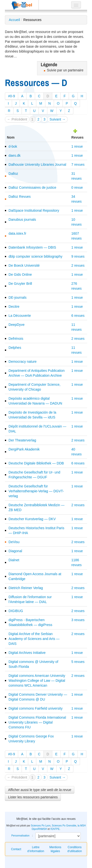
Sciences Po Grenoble (64, 826)
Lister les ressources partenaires (33, 797)
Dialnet (14, 560)
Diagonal (15, 551)
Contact (16, 849)
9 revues (78, 256)
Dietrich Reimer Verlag (26, 588)
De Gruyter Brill (20, 284)
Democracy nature (23, 362)
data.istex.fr (17, 233)
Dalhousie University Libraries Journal (37, 165)
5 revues (78, 662)
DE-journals (18, 297)
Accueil (14, 20)
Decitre (14, 307)
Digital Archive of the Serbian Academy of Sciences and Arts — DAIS (34, 639)
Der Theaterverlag (22, 440)
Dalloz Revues (20, 197)
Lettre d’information (36, 849)
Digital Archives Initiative (27, 653)
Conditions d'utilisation (75, 849)
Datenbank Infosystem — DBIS (32, 247)
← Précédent (17, 119)
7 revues (78, 165)
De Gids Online (20, 275)
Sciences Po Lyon (41, 826)
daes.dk (15, 155)
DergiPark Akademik (24, 449)
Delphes (15, 348)
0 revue (77, 187)
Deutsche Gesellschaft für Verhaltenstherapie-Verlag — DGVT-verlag (36, 491)
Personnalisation (20, 836)
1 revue (77, 146)
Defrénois (16, 339)
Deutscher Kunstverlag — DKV (32, 519)
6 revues (78, 316)
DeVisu (14, 542)
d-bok (13, 146)
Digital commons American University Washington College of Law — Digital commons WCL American (37, 681)
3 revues (78, 620)
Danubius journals (22, 220)
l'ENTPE (55, 829)
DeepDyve (17, 325)
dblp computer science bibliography (35, 256)
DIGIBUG (16, 611)
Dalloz (13, 174)
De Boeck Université (24, 265)
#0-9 (12, 96)
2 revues (78, 265)
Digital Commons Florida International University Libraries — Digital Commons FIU (37, 722)
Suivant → (58, 119)
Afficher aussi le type (40, 790)
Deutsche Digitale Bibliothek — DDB (36, 463)
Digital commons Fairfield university (36, 708)
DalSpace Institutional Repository (34, 210)
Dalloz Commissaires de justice (33, 187)
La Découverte (20, 316)
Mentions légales (55, 849)
